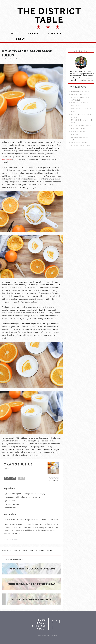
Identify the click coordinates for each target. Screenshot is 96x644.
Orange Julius (32, 550)
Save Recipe (10, 478)
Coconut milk (17, 550)
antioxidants (7, 159)
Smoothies (48, 550)
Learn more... (88, 80)
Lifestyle (55, 34)
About (20, 39)
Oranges (41, 550)
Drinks (25, 550)
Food (15, 34)
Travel (33, 34)
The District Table (49, 16)
